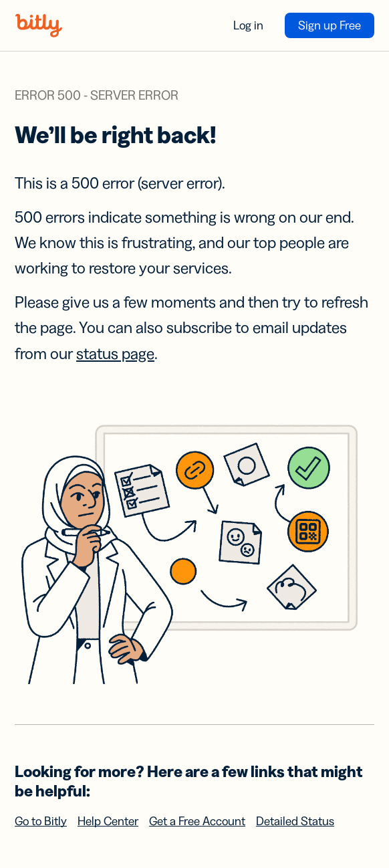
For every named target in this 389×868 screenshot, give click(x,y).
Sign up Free (330, 25)
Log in (248, 25)
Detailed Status (295, 821)
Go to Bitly (41, 821)
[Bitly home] (39, 25)
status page (115, 353)
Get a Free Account (197, 821)
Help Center (108, 821)
